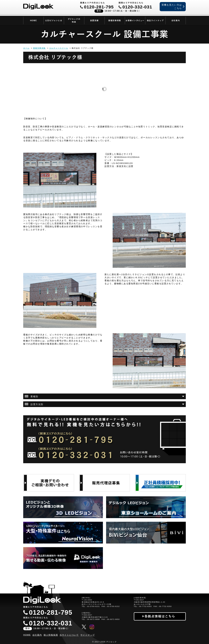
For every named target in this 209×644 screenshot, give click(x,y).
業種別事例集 (115, 21)
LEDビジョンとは (54, 21)
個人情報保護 (51, 635)
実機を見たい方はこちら (172, 6)
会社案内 (176, 21)
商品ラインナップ (155, 21)
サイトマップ (88, 635)
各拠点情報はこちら (160, 616)
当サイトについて (69, 635)
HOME (33, 21)
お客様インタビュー (135, 21)
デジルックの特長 (74, 21)
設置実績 (94, 21)
